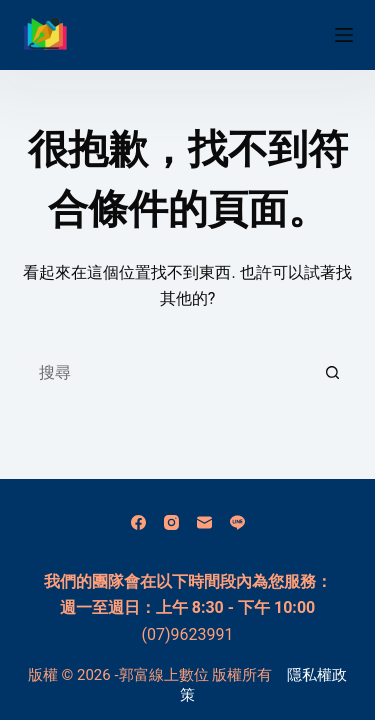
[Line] (237, 522)
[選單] (344, 35)
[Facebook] (138, 522)
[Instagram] (171, 522)
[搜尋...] (168, 373)
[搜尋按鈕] (333, 373)
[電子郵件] (204, 522)
